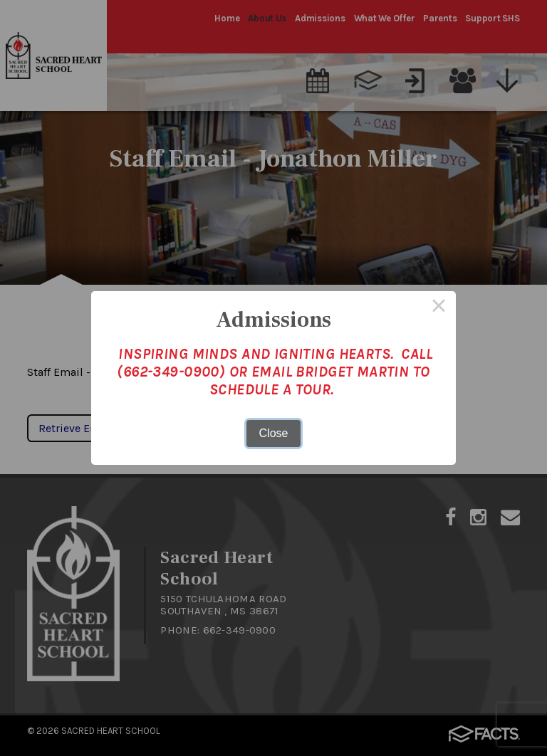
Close (274, 433)
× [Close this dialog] (439, 308)
